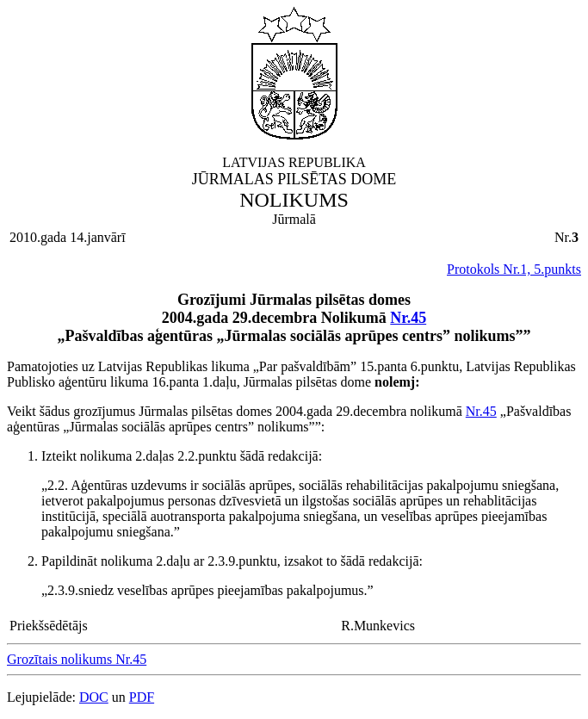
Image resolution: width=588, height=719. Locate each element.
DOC (94, 697)
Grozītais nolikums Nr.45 (77, 659)
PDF (142, 697)
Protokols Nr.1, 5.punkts (514, 269)
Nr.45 (408, 318)
